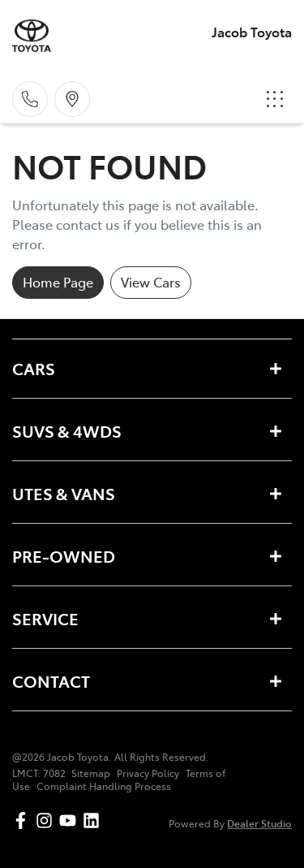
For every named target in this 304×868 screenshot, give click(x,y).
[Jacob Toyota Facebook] (24, 820)
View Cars (151, 282)
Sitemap (91, 773)
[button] (275, 99)
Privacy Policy (148, 773)
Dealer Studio (259, 823)
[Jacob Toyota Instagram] (47, 820)
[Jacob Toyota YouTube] (71, 820)
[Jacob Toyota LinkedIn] (94, 820)
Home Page (58, 282)
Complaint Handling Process (104, 786)
